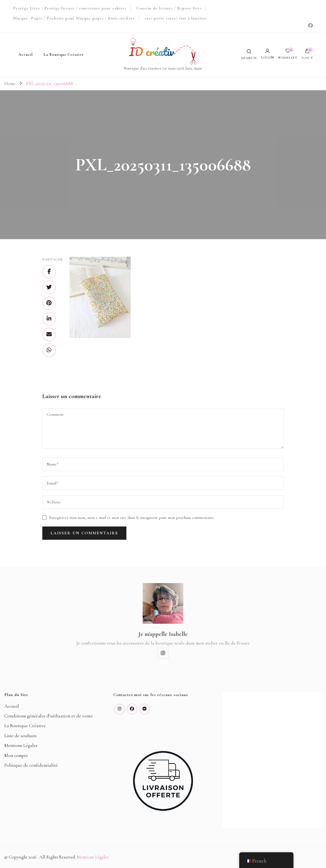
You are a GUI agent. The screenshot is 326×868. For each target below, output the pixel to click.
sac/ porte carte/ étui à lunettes (176, 18)
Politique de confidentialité (31, 765)
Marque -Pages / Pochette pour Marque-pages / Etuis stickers (74, 18)
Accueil (26, 55)
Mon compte (16, 755)
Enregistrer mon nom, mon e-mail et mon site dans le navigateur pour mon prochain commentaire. (132, 518)
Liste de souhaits (20, 736)
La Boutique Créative (64, 55)
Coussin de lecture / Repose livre (169, 8)
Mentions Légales (21, 745)
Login (267, 54)
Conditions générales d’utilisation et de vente (49, 716)
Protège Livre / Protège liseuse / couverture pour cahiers (70, 8)
